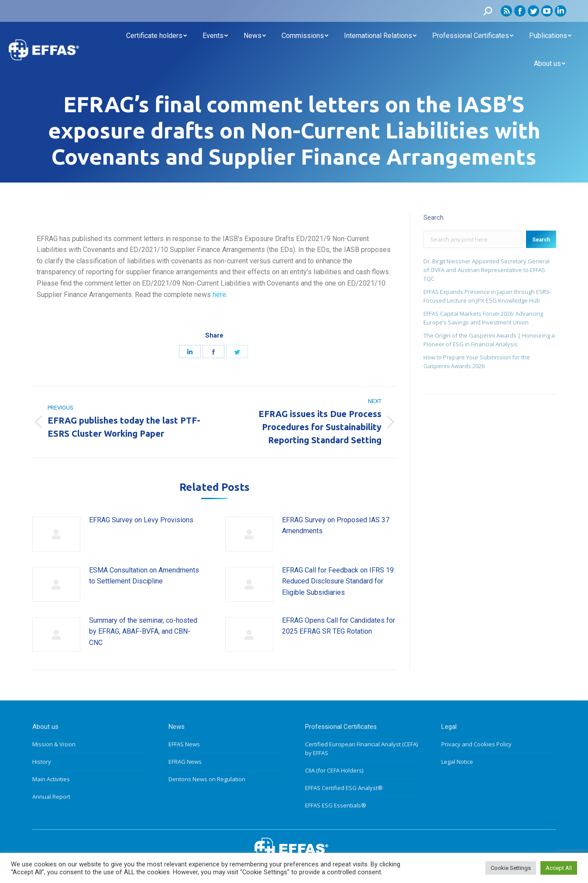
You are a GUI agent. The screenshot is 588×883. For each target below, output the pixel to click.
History (42, 762)
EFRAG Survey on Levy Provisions (141, 520)
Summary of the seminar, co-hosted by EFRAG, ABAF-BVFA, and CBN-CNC (143, 631)
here (219, 295)
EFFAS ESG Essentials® (336, 805)
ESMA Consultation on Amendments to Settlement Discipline (144, 576)
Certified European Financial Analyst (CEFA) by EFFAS (361, 748)
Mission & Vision (54, 744)
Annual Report (51, 797)
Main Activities (51, 779)
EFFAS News (184, 744)
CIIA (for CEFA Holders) (334, 770)
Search (541, 240)
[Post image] (56, 534)
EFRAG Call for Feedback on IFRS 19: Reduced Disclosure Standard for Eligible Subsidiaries (339, 581)
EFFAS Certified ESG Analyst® (344, 788)
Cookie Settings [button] (511, 868)
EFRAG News (185, 762)
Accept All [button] (559, 868)
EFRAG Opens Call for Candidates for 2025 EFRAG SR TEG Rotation (339, 626)
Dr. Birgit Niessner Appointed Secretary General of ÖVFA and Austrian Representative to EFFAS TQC (487, 270)
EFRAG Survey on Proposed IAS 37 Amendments (336, 526)
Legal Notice (457, 762)
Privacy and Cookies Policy (476, 744)
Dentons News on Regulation (207, 779)
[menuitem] (156, 36)
